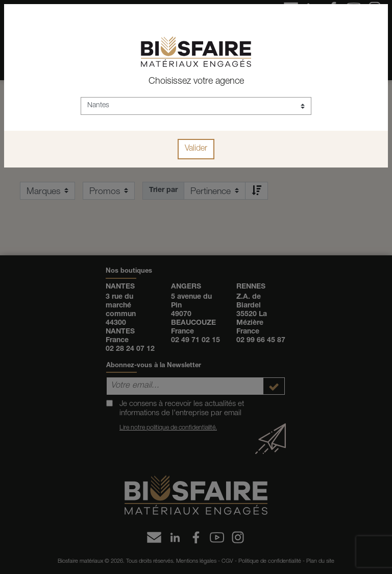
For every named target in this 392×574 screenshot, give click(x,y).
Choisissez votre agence (196, 82)
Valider (196, 149)
